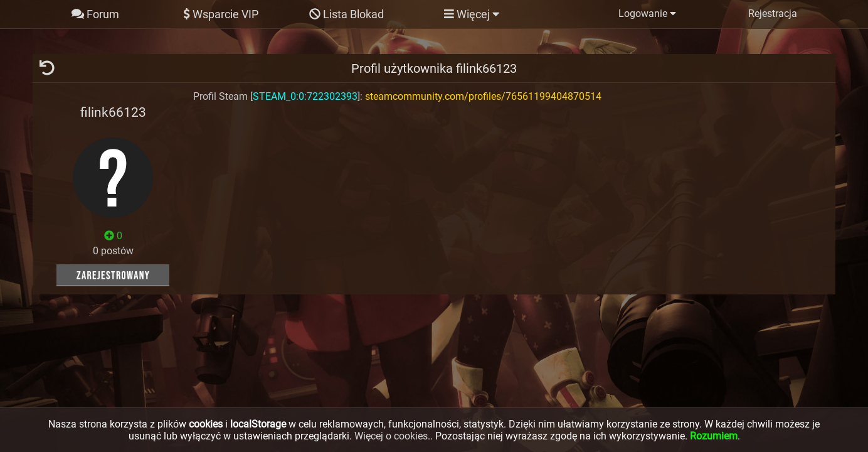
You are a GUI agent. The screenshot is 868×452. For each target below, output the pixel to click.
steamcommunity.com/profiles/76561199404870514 (483, 96)
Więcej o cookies (391, 436)
